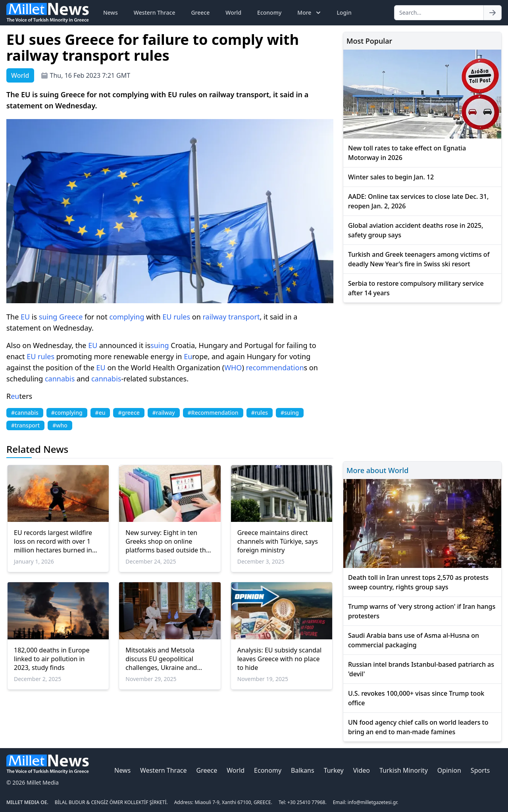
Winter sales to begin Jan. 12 (391, 177)
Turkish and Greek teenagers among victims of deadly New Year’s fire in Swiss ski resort (419, 259)
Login (344, 13)
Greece (200, 13)
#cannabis (25, 413)
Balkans (303, 770)
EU (25, 317)
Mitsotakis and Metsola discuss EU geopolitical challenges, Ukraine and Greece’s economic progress (167, 659)
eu (15, 396)
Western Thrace (155, 13)
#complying (67, 413)
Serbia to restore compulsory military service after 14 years (416, 288)
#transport (25, 425)
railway (215, 317)
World (233, 13)
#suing (290, 413)
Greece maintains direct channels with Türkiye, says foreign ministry (278, 541)
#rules (260, 413)
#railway (164, 413)
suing (48, 317)
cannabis (60, 379)
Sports (480, 770)
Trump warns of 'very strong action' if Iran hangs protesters (422, 611)
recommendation (275, 368)
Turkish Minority (404, 770)
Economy (269, 13)
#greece (129, 413)
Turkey (334, 770)
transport (244, 317)
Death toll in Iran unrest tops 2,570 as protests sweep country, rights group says (418, 582)
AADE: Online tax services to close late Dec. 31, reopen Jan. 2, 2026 (418, 201)
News (111, 13)
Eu (188, 356)
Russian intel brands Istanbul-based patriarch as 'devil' (421, 669)
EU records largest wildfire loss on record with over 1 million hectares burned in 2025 (53, 541)
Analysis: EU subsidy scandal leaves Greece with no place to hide (280, 659)
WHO (233, 368)
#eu (100, 413)
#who (60, 425)
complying (127, 317)
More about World (377, 470)
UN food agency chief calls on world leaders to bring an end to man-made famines (418, 727)
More (310, 13)
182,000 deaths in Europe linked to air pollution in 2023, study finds (52, 659)
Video (362, 770)
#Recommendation (213, 413)
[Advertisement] (422, 381)
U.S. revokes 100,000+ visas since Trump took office (416, 698)
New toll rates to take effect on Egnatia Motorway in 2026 (407, 153)
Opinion (449, 770)
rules (182, 317)
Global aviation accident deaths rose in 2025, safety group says (416, 230)
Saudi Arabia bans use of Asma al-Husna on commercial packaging (414, 640)
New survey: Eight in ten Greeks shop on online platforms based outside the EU (167, 541)
